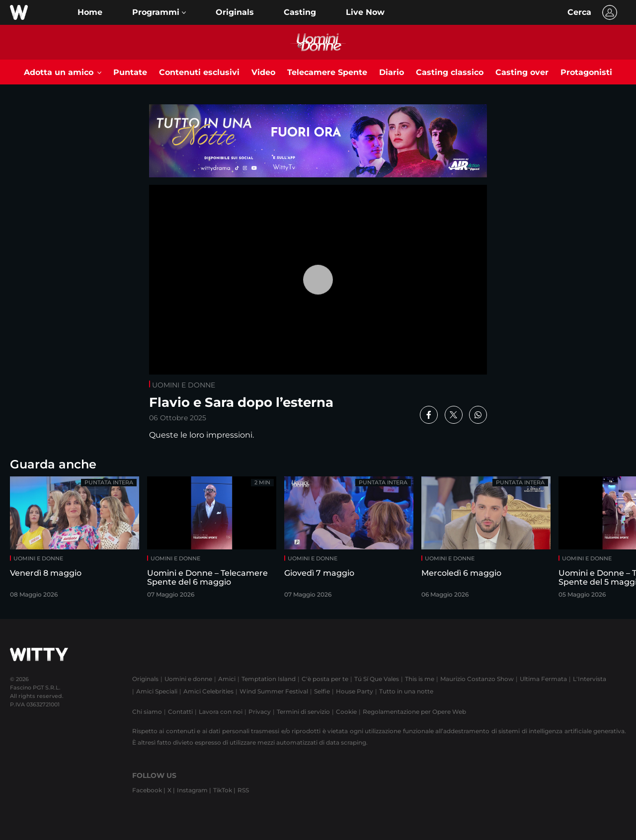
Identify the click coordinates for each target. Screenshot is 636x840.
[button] (159, 12)
